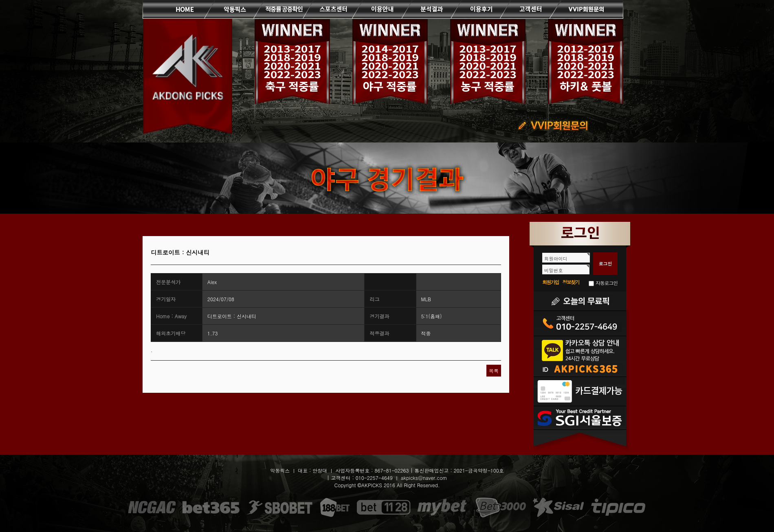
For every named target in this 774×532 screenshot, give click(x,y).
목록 (494, 371)
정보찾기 (571, 282)
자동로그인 (607, 283)
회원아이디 (556, 258)
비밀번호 (554, 270)
